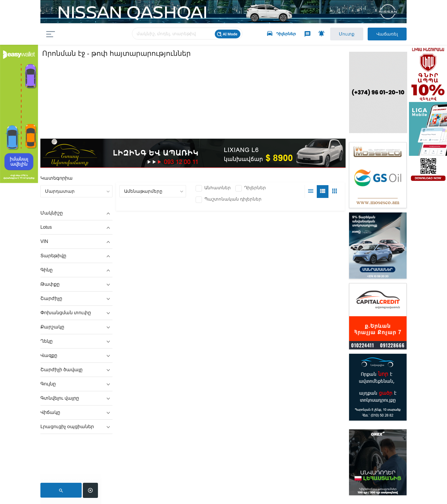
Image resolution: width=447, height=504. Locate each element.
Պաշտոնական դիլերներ (233, 199)
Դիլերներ (255, 188)
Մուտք (347, 34)
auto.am (92, 34)
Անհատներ (218, 188)
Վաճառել (387, 34)
